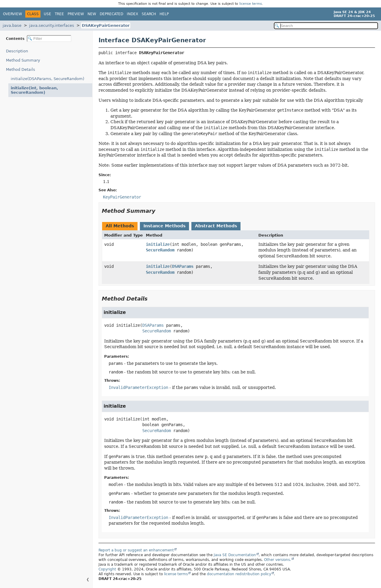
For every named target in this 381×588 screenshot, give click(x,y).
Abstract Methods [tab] (216, 226)
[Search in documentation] (326, 26)
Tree (59, 14)
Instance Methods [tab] (164, 226)
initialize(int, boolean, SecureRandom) (48, 88)
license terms (251, 4)
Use (47, 14)
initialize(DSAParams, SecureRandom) (47, 79)
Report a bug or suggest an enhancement (136, 550)
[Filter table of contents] (49, 39)
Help (164, 14)
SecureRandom (160, 250)
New (92, 14)
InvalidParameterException (138, 387)
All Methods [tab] (120, 226)
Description (18, 51)
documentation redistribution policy (239, 574)
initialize (158, 244)
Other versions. (278, 560)
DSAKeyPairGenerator (106, 25)
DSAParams (183, 266)
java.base (12, 25)
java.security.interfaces (52, 25)
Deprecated (111, 14)
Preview (76, 14)
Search (149, 14)
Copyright (107, 569)
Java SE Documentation (235, 555)
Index (132, 14)
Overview (13, 14)
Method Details (21, 69)
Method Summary (23, 60)
